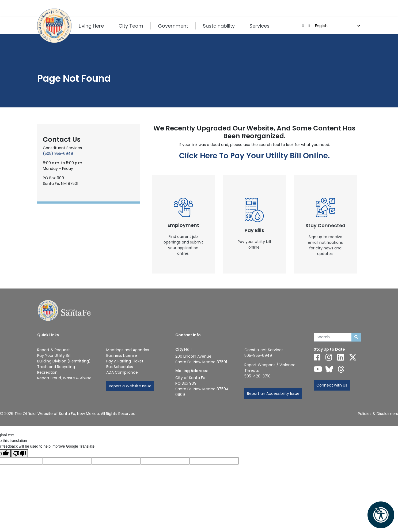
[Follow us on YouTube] (318, 369)
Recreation (47, 372)
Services (259, 26)
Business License (122, 355)
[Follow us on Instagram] (329, 357)
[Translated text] (165, 461)
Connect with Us (332, 385)
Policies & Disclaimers (378, 414)
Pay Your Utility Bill (54, 355)
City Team (131, 26)
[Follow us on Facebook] (317, 357)
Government (173, 26)
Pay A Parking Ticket (125, 361)
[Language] (337, 26)
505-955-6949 (258, 355)
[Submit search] (356, 337)
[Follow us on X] (353, 357)
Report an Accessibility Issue (273, 394)
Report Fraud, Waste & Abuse (64, 378)
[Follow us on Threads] (341, 369)
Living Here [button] (91, 26)
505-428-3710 (257, 376)
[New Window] (183, 224)
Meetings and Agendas (128, 350)
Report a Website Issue (130, 386)
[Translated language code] (67, 461)
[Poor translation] (20, 453)
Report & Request (54, 350)
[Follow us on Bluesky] (329, 369)
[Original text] (116, 461)
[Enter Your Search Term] (333, 337)
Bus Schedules (120, 367)
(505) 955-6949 (58, 153)
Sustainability (219, 26)
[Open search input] (303, 26)
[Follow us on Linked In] (341, 357)
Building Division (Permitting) (64, 361)
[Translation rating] (214, 461)
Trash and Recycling (56, 367)
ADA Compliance (122, 372)
